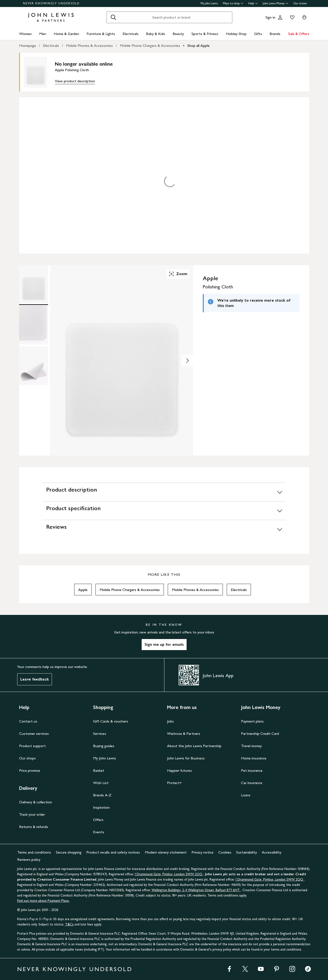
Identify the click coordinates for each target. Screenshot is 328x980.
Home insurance (254, 758)
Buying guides (104, 746)
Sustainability (247, 852)
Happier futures (179, 770)
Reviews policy (29, 859)
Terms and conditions (34, 852)
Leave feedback (35, 679)
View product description (75, 81)
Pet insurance (252, 770)
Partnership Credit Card (260, 733)
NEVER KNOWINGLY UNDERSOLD (51, 3)
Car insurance (252, 783)
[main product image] (39, 72)
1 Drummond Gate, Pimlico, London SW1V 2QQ (169, 874)
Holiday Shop (236, 34)
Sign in (270, 17)
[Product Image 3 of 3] (34, 366)
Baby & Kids (156, 34)
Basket (99, 770)
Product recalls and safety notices (113, 852)
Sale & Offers (299, 34)
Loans (246, 795)
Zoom (178, 274)
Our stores (300, 3)
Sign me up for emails (164, 644)
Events (99, 832)
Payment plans (252, 721)
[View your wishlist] (291, 17)
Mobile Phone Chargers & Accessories (150, 45)
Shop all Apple (198, 45)
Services (100, 733)
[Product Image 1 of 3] (34, 285)
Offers (98, 820)
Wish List (101, 783)
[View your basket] (304, 17)
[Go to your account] (280, 17)
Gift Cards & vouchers (111, 721)
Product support (32, 746)
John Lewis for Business (186, 758)
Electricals (131, 34)
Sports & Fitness (205, 34)
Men (43, 34)
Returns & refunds (34, 827)
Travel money (251, 746)
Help (253, 3)
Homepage (28, 45)
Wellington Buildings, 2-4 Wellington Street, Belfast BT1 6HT (196, 890)
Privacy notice (202, 852)
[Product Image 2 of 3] (34, 325)
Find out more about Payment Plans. (43, 901)
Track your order (32, 814)
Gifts (258, 34)
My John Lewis (209, 3)
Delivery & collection (36, 802)
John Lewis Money (276, 3)
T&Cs (69, 924)
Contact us (28, 721)
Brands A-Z (102, 795)
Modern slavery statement (166, 852)
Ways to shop (233, 3)
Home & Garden (66, 34)
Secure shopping (69, 852)
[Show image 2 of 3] (187, 361)
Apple (83, 590)
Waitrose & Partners (184, 733)
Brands (275, 34)
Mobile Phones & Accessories (89, 45)
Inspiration (101, 807)
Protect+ (174, 783)
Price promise (30, 770)
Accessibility (272, 852)
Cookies (225, 852)
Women (25, 34)
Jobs (170, 721)
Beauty (178, 34)
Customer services (34, 733)
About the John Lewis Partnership (194, 746)
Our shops (27, 758)
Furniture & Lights (101, 34)
